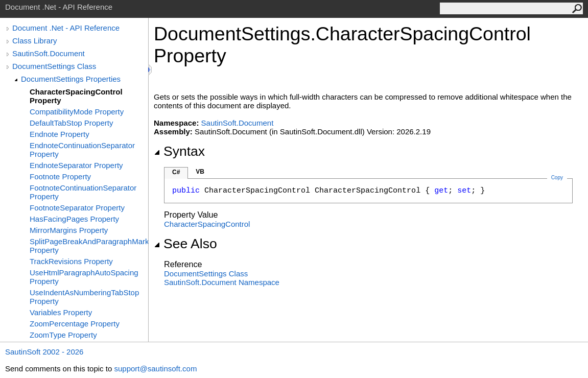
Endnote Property (60, 134)
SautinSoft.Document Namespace (222, 282)
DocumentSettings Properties (71, 79)
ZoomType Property (63, 335)
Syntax (179, 151)
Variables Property (61, 312)
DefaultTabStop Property (71, 123)
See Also (185, 244)
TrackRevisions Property (71, 261)
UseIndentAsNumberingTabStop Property (84, 297)
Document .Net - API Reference (66, 28)
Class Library (35, 41)
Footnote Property (60, 176)
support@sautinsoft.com (155, 369)
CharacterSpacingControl (207, 224)
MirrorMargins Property (69, 230)
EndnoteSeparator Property (76, 165)
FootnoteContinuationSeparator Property (83, 192)
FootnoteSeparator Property (77, 208)
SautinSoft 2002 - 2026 (44, 352)
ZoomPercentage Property (75, 324)
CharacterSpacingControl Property (76, 96)
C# (176, 172)
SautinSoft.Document (49, 53)
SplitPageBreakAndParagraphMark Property (89, 246)
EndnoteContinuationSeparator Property (82, 150)
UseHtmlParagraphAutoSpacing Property (84, 277)
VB (200, 172)
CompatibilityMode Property (77, 112)
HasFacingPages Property (74, 219)
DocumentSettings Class (54, 66)
